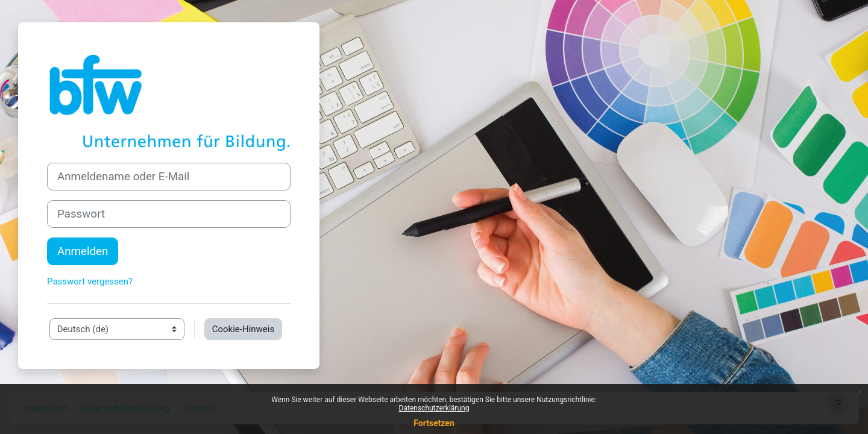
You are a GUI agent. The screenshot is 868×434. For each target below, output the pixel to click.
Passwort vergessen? (90, 281)
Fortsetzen (434, 423)
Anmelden (83, 251)
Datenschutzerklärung (434, 408)
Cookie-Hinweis (243, 329)
